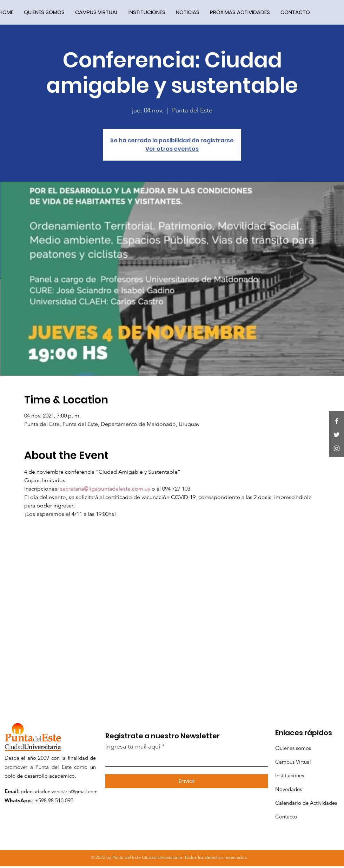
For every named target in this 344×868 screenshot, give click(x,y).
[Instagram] (337, 448)
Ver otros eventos (172, 149)
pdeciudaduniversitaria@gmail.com (59, 791)
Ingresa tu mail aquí (133, 746)
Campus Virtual (293, 762)
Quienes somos (293, 748)
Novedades (289, 789)
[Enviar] (187, 781)
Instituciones (290, 775)
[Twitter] (337, 435)
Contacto (286, 817)
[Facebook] (337, 421)
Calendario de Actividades (306, 803)
